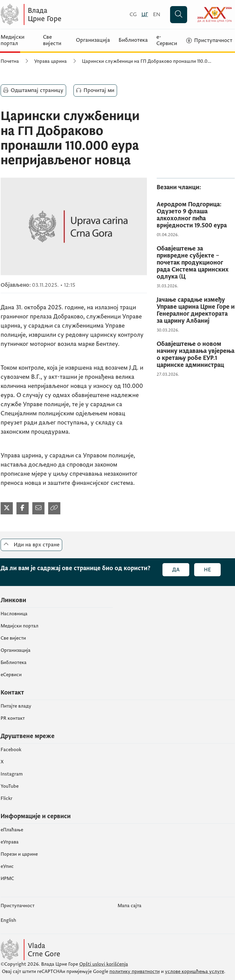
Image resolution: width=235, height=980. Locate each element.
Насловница (14, 614)
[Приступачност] (209, 41)
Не (207, 570)
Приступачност (18, 906)
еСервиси (11, 675)
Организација (93, 40)
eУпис (7, 866)
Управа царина (50, 61)
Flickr (7, 798)
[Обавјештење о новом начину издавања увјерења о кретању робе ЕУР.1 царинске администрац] (196, 355)
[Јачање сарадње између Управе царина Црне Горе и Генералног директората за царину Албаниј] (196, 311)
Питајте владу (16, 706)
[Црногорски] (145, 14)
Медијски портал (12, 40)
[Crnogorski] (133, 14)
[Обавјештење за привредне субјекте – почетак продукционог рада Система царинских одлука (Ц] (196, 263)
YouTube (10, 786)
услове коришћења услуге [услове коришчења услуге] (194, 971)
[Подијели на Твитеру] (7, 508)
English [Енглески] (8, 920)
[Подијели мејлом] (38, 508)
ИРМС (7, 879)
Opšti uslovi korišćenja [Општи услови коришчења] (104, 964)
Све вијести (52, 40)
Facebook (11, 750)
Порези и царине (19, 854)
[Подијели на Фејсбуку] (23, 508)
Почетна (10, 61)
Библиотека (133, 40)
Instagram (12, 774)
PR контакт (13, 718)
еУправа (10, 842)
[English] (157, 14)
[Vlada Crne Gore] (60, 14)
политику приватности (135, 971)
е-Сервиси (167, 40)
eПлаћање (12, 830)
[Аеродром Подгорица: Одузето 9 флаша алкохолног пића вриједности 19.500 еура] (196, 215)
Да (176, 570)
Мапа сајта (130, 906)
